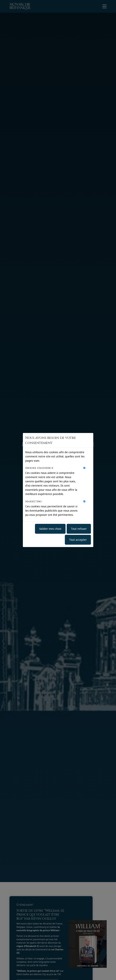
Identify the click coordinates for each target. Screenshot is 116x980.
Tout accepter (78, 540)
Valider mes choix (50, 529)
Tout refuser (79, 529)
